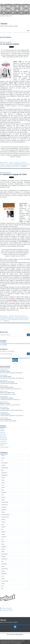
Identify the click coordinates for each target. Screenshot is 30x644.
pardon (19, 165)
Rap (2, 561)
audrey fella (11, 164)
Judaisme (3, 532)
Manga (3, 544)
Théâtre (3, 579)
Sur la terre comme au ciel (7, 393)
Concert (3, 482)
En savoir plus (18, 643)
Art (2, 460)
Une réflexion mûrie (6, 377)
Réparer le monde (5, 403)
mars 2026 (2, 432)
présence (26, 165)
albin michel (8, 165)
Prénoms (3, 556)
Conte (3, 485)
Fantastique (4, 507)
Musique (3, 549)
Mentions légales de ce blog (19, 634)
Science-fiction (5, 569)
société (3, 571)
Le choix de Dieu (5, 409)
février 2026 (3, 434)
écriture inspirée (8, 166)
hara (18, 318)
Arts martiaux (4, 463)
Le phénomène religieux (7, 398)
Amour (3, 458)
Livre (20, 163)
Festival (3, 512)
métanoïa (17, 320)
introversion (12, 320)
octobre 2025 (3, 441)
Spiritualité (2, 164)
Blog (2, 470)
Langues (3, 534)
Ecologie (3, 497)
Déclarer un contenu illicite (11, 634)
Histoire (3, 519)
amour (22, 165)
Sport (3, 576)
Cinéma (3, 478)
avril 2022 (18, 166)
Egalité (3, 500)
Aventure (3, 465)
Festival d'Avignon (5, 515)
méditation (24, 163)
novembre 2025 (4, 440)
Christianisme (17, 316)
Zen (2, 588)
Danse (3, 490)
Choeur (4, 24)
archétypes (23, 318)
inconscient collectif (5, 320)
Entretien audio (5, 502)
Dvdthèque (4, 492)
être (29, 165)
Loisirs (3, 542)
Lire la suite (4, 345)
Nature (3, 551)
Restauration (4, 564)
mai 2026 (2, 429)
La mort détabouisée (6, 419)
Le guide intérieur (5, 414)
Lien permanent (4, 163)
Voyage (3, 583)
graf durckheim (14, 165)
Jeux (2, 529)
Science (7, 317)
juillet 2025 (3, 445)
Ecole (3, 495)
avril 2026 (2, 431)
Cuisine (3, 487)
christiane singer (18, 164)
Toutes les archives (4, 447)
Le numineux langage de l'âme (13, 174)
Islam (3, 524)
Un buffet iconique (5, 371)
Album (3, 455)
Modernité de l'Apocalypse (7, 382)
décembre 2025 (3, 438)
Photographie (4, 554)
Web (2, 586)
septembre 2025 (4, 443)
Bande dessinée (5, 468)
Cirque (3, 480)
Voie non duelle (5, 581)
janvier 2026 (3, 436)
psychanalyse (3, 317)
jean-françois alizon (22, 317)
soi (20, 318)
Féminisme (4, 510)
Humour (3, 522)
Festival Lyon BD (5, 517)
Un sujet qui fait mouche (7, 387)
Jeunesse (3, 527)
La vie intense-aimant (10, 44)
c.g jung (9, 318)
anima (27, 318)
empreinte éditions (23, 320)
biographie (13, 166)
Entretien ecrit (4, 505)
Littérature (16, 163)
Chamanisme (4, 473)
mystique (2, 166)
